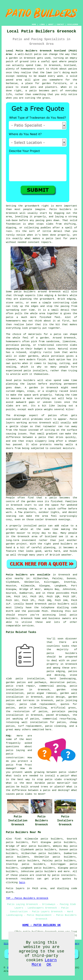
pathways (40, 682)
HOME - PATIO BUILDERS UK (41, 925)
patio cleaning (56, 726)
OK (49, 965)
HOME (34, 24)
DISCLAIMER (73, 24)
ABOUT (51, 24)
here (22, 882)
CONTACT (60, 24)
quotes (65, 704)
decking (60, 675)
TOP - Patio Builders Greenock (27, 898)
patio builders (46, 871)
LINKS (42, 24)
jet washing (14, 719)
